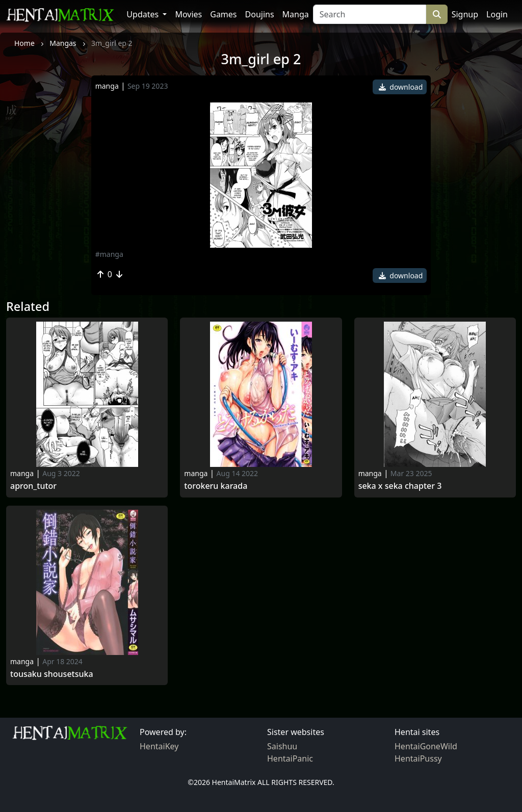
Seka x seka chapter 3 (400, 486)
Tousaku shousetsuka (52, 674)
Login (497, 14)
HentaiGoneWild (426, 746)
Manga (296, 14)
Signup (465, 14)
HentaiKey (159, 746)
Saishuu (282, 746)
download (401, 87)
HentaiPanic (290, 758)
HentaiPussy (418, 758)
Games (223, 14)
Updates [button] (143, 14)
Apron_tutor (33, 486)
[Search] (370, 14)
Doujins (260, 14)
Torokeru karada (216, 486)
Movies (188, 14)
